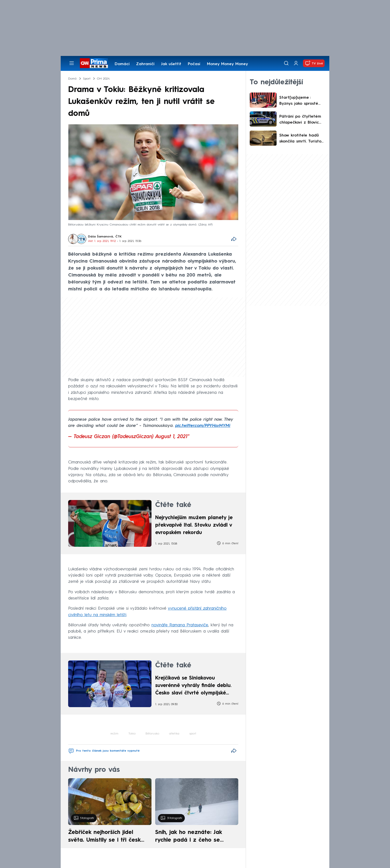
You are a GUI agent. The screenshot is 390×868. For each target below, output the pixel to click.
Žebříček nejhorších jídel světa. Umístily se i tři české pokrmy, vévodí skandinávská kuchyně (107, 837)
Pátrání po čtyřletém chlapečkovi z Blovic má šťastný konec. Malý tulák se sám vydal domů (300, 120)
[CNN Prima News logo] (94, 63)
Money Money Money (227, 64)
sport (193, 734)
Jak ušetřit (171, 64)
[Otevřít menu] (72, 63)
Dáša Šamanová (100, 237)
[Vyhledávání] (286, 63)
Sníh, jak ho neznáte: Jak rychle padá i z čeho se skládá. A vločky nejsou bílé (193, 837)
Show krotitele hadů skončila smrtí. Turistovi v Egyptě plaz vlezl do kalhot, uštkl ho (302, 139)
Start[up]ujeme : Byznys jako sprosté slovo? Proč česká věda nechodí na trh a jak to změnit (302, 101)
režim (114, 734)
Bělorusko (152, 734)
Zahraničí (145, 64)
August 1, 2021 (171, 437)
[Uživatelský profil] (296, 63)
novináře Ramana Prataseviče (180, 625)
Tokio (132, 734)
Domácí (122, 64)
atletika (174, 734)
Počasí (194, 64)
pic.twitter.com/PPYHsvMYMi (203, 426)
